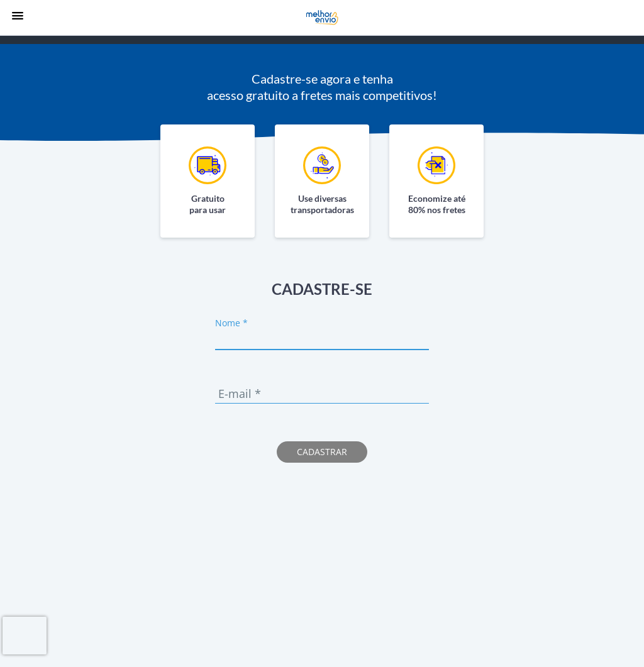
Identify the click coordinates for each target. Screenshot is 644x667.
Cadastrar (322, 452)
